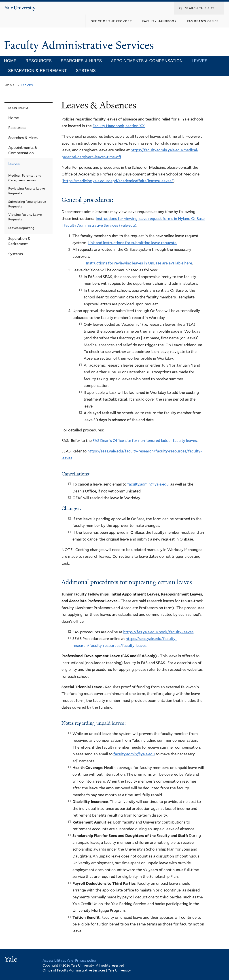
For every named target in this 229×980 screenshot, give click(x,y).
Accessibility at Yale (58, 960)
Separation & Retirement (37, 71)
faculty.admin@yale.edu (148, 484)
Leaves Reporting (21, 228)
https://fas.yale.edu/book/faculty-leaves (158, 632)
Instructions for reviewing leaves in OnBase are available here (139, 263)
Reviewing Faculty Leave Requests (27, 191)
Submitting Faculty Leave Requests (27, 204)
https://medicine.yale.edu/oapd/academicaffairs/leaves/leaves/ (118, 181)
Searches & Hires (81, 61)
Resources (39, 61)
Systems (86, 71)
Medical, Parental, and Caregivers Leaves (25, 178)
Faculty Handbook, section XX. (119, 126)
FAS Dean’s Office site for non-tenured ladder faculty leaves (145, 441)
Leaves (200, 61)
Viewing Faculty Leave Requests (25, 217)
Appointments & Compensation (147, 61)
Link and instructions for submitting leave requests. (132, 243)
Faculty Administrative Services (80, 45)
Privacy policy (86, 960)
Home (10, 61)
